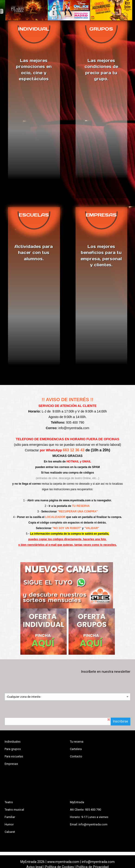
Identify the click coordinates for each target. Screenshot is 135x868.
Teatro (9, 802)
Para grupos (13, 749)
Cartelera (76, 749)
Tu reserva (77, 742)
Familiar (10, 817)
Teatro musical (14, 810)
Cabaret (10, 832)
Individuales (13, 742)
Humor (9, 824)
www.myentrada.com (77, 500)
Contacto (76, 756)
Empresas (11, 764)
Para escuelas (14, 756)
